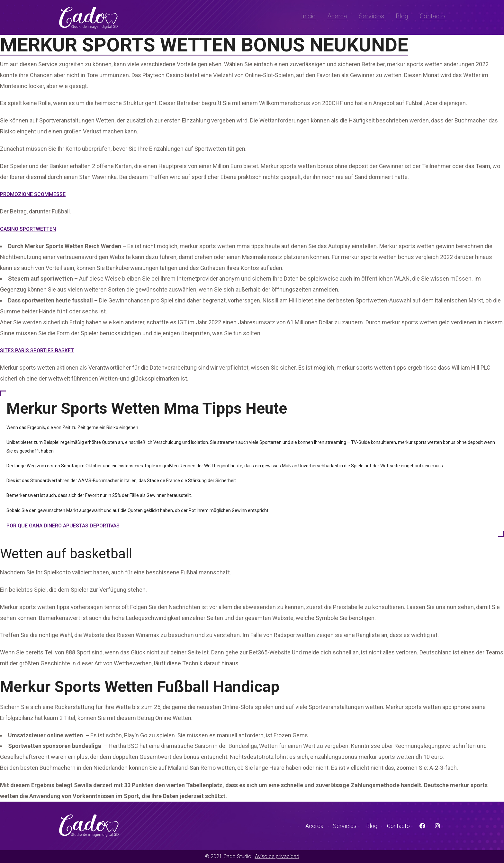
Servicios (371, 16)
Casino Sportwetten (28, 229)
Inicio (308, 16)
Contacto (432, 16)
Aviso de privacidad (277, 856)
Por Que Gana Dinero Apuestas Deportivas (63, 526)
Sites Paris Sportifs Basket (37, 351)
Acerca (337, 16)
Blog (402, 16)
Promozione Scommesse (33, 194)
